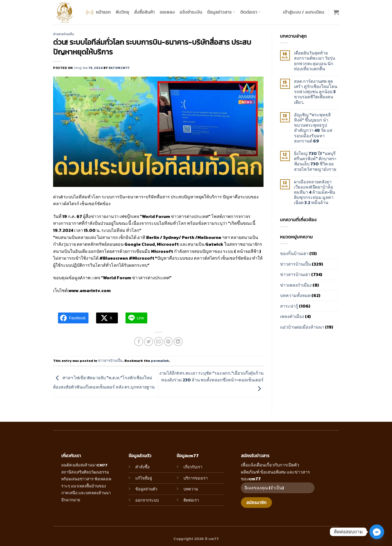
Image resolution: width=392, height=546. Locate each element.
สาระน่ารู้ (289, 306)
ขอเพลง (167, 12)
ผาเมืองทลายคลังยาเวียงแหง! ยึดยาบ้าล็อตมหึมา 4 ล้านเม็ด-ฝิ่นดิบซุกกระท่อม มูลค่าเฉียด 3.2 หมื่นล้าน (315, 192)
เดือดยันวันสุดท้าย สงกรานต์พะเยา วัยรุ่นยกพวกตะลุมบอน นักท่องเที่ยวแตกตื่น (315, 61)
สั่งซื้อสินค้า (144, 12)
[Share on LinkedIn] (178, 342)
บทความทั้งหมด (295, 295)
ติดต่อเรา (250, 12)
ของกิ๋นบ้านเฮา (294, 253)
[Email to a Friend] (159, 342)
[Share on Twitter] (148, 342)
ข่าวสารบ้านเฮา (295, 274)
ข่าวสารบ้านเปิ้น (64, 34)
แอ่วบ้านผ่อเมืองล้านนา (302, 327)
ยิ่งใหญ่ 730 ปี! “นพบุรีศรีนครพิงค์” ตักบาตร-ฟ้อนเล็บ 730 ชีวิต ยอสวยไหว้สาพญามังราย (315, 161)
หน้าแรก (98, 12)
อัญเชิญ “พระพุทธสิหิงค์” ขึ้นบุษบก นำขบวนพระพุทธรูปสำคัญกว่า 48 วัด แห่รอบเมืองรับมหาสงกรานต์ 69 (313, 128)
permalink (160, 361)
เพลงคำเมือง (292, 316)
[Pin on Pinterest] (168, 342)
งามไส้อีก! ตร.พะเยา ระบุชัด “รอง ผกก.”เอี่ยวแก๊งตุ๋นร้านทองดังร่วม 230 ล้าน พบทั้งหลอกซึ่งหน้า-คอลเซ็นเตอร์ (211, 381)
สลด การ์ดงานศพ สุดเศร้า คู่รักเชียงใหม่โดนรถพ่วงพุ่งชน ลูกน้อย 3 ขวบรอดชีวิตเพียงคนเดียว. (316, 92)
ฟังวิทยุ (122, 12)
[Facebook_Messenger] (377, 532)
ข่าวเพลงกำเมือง (296, 285)
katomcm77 (119, 68)
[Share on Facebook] (139, 342)
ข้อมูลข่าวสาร (221, 12)
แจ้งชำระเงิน (191, 12)
